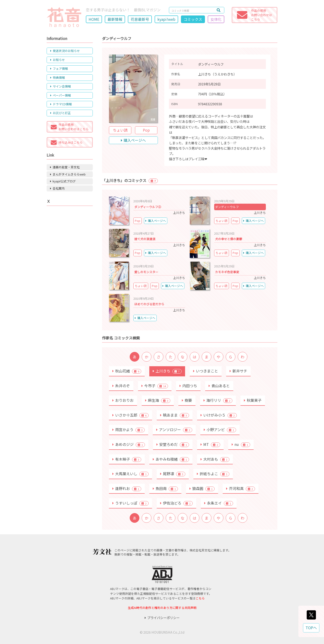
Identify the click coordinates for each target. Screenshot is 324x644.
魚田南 (165, 488)
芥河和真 (241, 488)
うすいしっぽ (130, 503)
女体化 (216, 19)
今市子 (155, 386)
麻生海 (158, 400)
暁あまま (175, 415)
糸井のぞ (121, 386)
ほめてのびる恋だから (149, 304)
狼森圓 (202, 488)
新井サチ (238, 371)
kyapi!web (166, 19)
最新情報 (115, 19)
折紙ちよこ (213, 474)
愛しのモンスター (146, 272)
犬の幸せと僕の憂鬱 (229, 239)
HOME (94, 19)
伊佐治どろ (176, 503)
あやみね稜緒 (171, 459)
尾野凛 (173, 474)
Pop (146, 130)
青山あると (219, 386)
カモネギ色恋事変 (227, 272)
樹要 (187, 400)
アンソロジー (174, 429)
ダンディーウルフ (227, 207)
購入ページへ (133, 140)
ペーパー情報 (61, 95)
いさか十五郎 (130, 415)
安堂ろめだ (173, 444)
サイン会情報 (61, 86)
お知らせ (58, 60)
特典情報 (58, 77)
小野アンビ (220, 429)
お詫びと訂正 (61, 113)
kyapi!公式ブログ (63, 181)
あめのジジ (129, 444)
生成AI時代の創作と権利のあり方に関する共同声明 (162, 608)
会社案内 (57, 188)
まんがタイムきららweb (68, 174)
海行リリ (218, 400)
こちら (200, 598)
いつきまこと (206, 371)
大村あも (215, 459)
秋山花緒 (127, 371)
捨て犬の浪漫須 (145, 239)
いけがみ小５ (219, 415)
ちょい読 (120, 130)
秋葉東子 (253, 400)
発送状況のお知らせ (65, 51)
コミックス (193, 19)
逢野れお (127, 488)
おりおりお (123, 400)
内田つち (188, 386)
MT (210, 444)
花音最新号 (140, 19)
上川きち (167, 371)
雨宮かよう (129, 429)
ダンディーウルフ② (148, 207)
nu (241, 444)
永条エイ (219, 503)
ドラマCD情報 (61, 104)
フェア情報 (59, 68)
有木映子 (127, 459)
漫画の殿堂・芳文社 (65, 167)
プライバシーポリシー (162, 618)
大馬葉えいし (130, 474)
